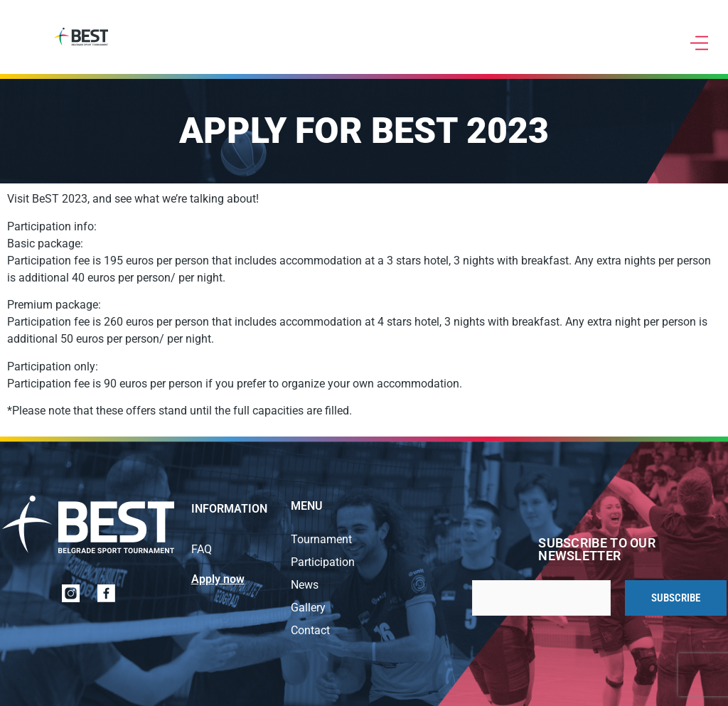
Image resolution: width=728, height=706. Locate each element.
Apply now (218, 579)
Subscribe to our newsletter (597, 550)
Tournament (321, 539)
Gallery (308, 608)
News (305, 585)
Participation (323, 562)
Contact (310, 630)
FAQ (202, 549)
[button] (700, 44)
